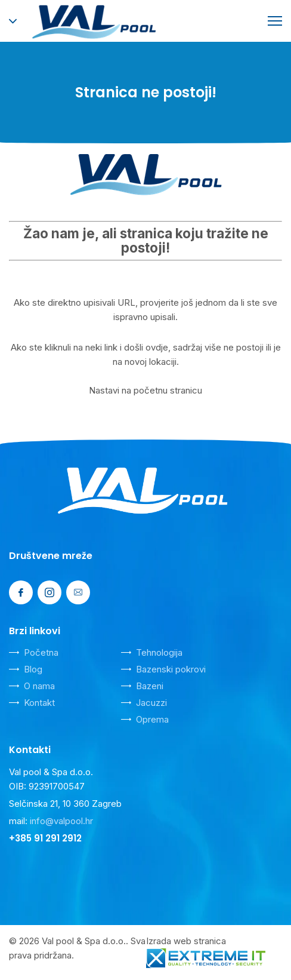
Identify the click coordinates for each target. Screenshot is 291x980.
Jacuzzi (151, 703)
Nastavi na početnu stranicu (145, 390)
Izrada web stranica (186, 941)
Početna (41, 652)
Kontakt (39, 703)
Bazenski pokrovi (171, 669)
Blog (33, 669)
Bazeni (150, 686)
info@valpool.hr (61, 821)
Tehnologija (159, 652)
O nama (39, 686)
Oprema (152, 719)
